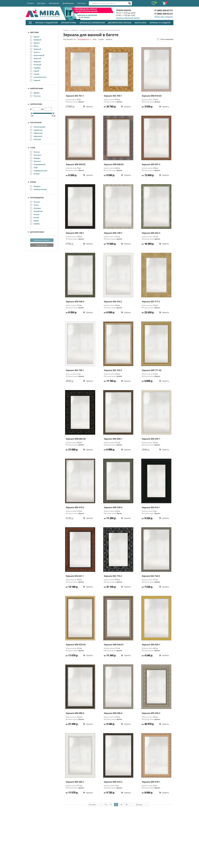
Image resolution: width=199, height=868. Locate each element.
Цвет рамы (34, 32)
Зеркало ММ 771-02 (152, 370)
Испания (35, 208)
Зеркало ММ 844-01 (114, 645)
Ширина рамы (36, 104)
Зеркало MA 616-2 (113, 302)
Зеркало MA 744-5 (151, 576)
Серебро (35, 68)
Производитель (37, 198)
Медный (35, 62)
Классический (38, 127)
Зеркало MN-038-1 (113, 439)
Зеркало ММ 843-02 (76, 164)
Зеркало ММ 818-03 (152, 96)
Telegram (169, 17)
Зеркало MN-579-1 (151, 782)
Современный (38, 164)
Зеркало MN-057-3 (151, 164)
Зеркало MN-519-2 (75, 507)
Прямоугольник (39, 189)
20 (127, 805)
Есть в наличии (165, 39)
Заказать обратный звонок (128, 18)
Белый (35, 37)
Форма (33, 182)
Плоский (36, 139)
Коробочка (36, 130)
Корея (34, 221)
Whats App (159, 17)
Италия (35, 202)
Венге (34, 46)
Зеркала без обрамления (92, 23)
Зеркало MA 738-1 (75, 370)
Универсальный (39, 171)
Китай (35, 217)
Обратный (36, 133)
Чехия (34, 205)
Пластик (35, 96)
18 (116, 805)
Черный (35, 80)
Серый (35, 71)
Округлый (36, 136)
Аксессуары (140, 23)
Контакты (81, 3)
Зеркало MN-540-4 (75, 302)
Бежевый (36, 40)
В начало (92, 805)
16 (106, 805)
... (147, 805)
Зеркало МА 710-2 (113, 576)
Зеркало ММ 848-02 (114, 164)
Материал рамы (37, 88)
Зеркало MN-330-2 (151, 713)
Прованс (35, 161)
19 (121, 805)
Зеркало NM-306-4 (113, 713)
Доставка (41, 3)
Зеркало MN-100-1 (75, 233)
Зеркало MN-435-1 (151, 439)
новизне (109, 39)
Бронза (35, 43)
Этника (35, 174)
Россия (35, 214)
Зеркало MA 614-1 (151, 507)
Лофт (34, 167)
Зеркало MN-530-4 (113, 507)
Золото (35, 52)
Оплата (30, 3)
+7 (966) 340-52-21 (163, 14)
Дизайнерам (68, 3)
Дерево (35, 93)
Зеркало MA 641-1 (75, 576)
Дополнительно (37, 232)
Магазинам (54, 3)
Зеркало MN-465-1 (75, 782)
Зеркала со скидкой (160, 23)
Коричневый (37, 55)
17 (111, 805)
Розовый (36, 65)
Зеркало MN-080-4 (75, 713)
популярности (84, 39)
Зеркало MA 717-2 (151, 302)
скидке (101, 39)
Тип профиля (36, 123)
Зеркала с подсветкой (46, 23)
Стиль (33, 148)
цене (95, 39)
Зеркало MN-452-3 (151, 233)
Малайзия (36, 211)
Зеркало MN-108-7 (113, 233)
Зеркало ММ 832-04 (76, 645)
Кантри (35, 152)
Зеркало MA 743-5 (113, 370)
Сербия (35, 224)
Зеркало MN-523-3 (113, 782)
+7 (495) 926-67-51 (163, 10)
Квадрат (35, 186)
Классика (36, 155)
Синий (35, 74)
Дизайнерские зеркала (120, 23)
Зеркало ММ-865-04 (76, 439)
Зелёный (36, 49)
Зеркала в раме (69, 23)
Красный (36, 58)
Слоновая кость (38, 77)
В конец (139, 805)
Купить (88, 107)
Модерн (35, 158)
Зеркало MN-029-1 (151, 645)
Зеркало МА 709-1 (113, 96)
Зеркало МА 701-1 (75, 96)
